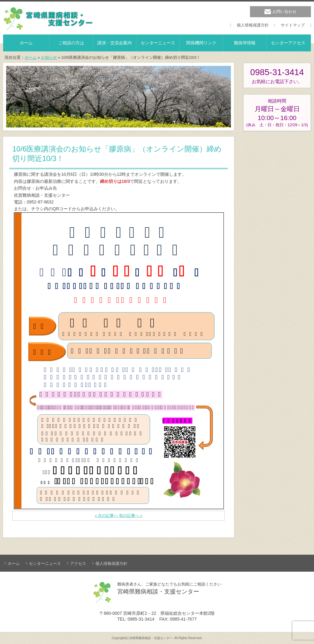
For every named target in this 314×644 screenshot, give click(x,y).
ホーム (31, 58)
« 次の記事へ (107, 516)
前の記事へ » (131, 516)
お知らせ (49, 58)
